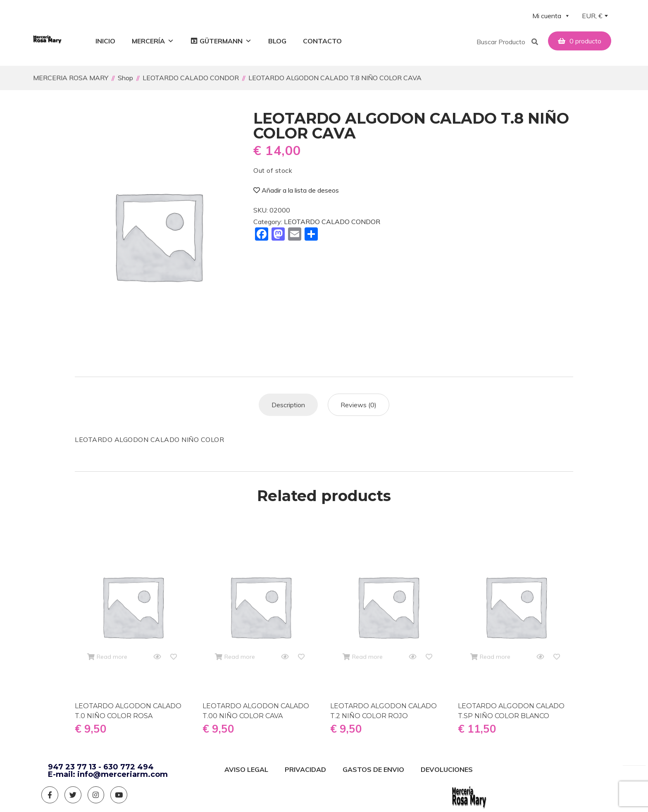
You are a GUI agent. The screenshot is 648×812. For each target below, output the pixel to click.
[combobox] (595, 17)
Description (288, 404)
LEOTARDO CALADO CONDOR (332, 220)
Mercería (153, 41)
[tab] (288, 404)
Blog (277, 41)
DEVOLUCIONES (447, 768)
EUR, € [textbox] (592, 16)
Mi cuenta (551, 16)
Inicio (105, 41)
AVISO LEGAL (246, 768)
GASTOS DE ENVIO (373, 768)
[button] (500, 41)
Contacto (322, 41)
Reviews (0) (359, 404)
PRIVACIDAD (305, 768)
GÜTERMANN (226, 41)
